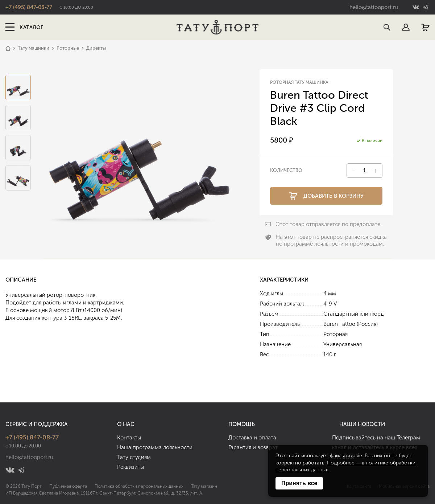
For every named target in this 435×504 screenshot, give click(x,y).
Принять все (299, 483)
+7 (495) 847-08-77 (29, 7)
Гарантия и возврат (253, 447)
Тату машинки (34, 48)
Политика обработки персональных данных (139, 486)
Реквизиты (130, 467)
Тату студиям (134, 457)
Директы (96, 48)
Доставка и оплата (252, 438)
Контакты (129, 438)
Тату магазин (204, 486)
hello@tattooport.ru (374, 7)
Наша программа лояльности (155, 447)
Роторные (68, 48)
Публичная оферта (68, 486)
